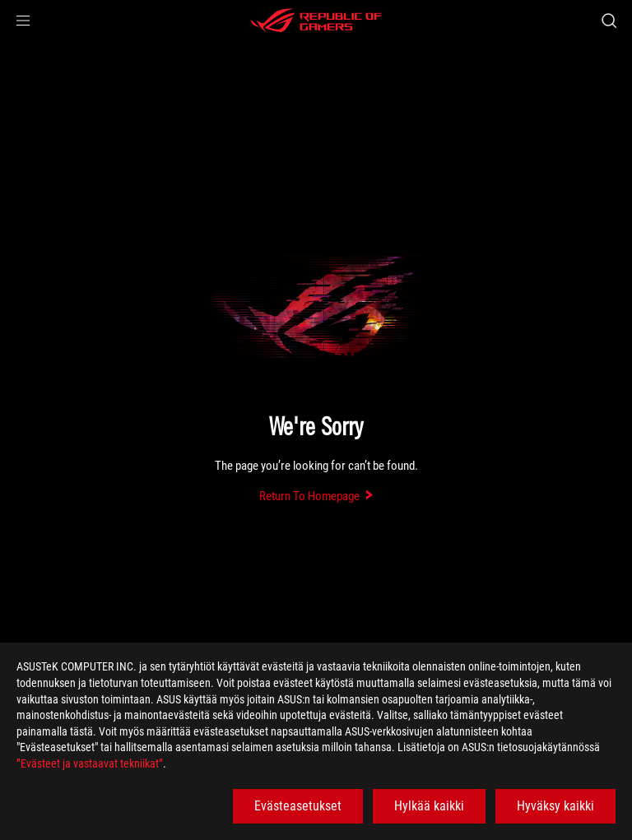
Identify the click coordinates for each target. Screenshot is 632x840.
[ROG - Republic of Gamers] (316, 21)
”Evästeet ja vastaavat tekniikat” (90, 763)
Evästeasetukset (298, 806)
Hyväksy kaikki (555, 806)
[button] (23, 21)
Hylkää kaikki (429, 806)
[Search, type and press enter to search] (609, 21)
